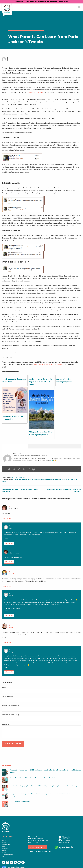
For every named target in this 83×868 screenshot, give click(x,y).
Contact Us (5, 852)
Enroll (4, 850)
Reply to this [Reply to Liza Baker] (7, 586)
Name (4, 687)
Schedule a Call (38, 847)
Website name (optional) (11, 706)
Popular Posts (68, 446)
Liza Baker (12, 574)
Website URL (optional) (10, 715)
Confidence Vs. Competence (20, 802)
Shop (4, 856)
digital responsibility (35, 92)
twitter (4, 482)
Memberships (6, 844)
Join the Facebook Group (16, 867)
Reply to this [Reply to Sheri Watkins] (7, 519)
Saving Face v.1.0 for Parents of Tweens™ (49, 365)
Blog (3, 846)
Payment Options (8, 854)
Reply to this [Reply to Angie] (7, 642)
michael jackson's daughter (37, 480)
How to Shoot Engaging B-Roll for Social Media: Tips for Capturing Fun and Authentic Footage (44, 786)
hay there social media (19, 480)
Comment (5, 724)
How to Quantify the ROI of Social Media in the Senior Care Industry (34, 778)
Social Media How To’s (17, 478)
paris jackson (52, 480)
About (4, 840)
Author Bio (15, 446)
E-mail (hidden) (7, 697)
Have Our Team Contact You (41, 852)
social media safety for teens (67, 480)
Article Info (41, 446)
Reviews (5, 848)
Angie (11, 627)
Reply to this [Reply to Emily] (9, 543)
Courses (4, 842)
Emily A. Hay (14, 58)
